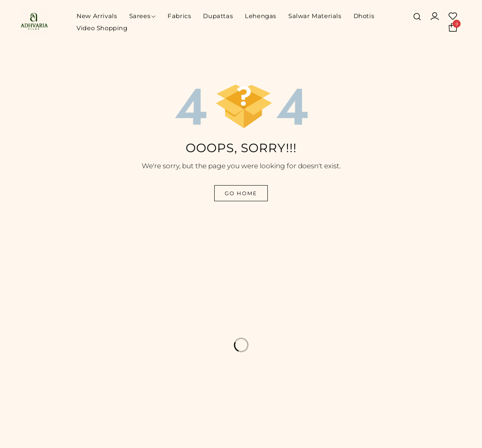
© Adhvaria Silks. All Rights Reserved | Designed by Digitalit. (140, 435)
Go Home (241, 193)
